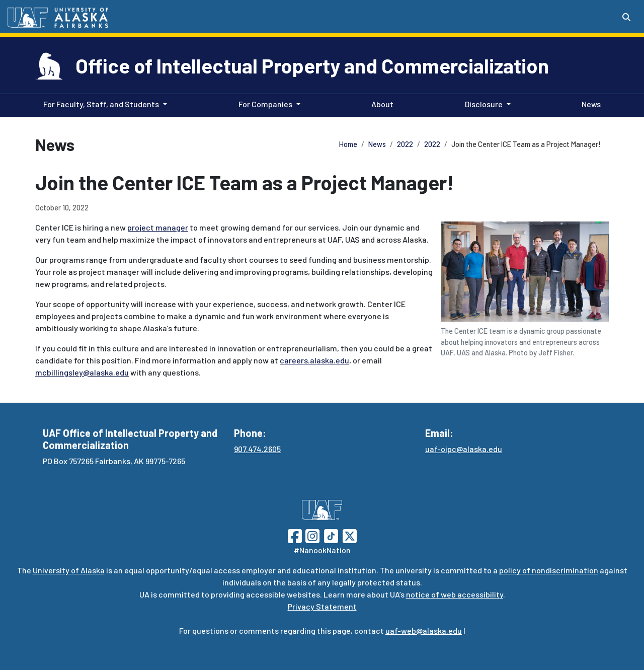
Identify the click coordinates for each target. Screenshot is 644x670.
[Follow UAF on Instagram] (311, 535)
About (380, 103)
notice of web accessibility (455, 594)
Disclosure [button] (484, 104)
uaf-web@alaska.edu (424, 630)
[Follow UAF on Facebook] (295, 535)
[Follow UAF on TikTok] (331, 535)
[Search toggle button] (626, 17)
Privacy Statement (322, 606)
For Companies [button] (265, 104)
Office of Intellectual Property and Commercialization (312, 65)
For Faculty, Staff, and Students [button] (101, 104)
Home (348, 144)
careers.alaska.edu (314, 360)
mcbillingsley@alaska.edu (82, 372)
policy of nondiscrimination (549, 570)
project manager (158, 227)
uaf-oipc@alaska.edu (464, 449)
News (589, 103)
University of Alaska (69, 570)
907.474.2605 (257, 449)
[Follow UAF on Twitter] (350, 535)
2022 (405, 144)
